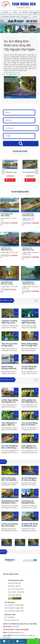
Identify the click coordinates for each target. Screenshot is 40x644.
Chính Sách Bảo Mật (15, 595)
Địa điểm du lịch (7, 300)
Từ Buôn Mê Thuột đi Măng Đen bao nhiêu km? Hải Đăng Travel (30, 527)
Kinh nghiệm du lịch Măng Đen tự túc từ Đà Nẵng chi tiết (30, 449)
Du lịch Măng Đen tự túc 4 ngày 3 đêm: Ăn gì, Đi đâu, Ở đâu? (30, 369)
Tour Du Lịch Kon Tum (12, 620)
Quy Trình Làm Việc (15, 583)
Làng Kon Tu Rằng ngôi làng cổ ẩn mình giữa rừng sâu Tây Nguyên (9, 324)
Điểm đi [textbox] (8, 112)
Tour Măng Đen (10, 602)
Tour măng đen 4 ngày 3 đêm (14, 605)
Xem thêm (10, 180)
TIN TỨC (3, 462)
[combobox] (19, 112)
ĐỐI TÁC (3, 552)
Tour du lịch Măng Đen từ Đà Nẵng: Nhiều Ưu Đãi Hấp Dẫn (10, 449)
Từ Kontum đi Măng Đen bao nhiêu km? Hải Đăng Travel (28, 504)
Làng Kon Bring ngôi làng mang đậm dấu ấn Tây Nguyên (29, 324)
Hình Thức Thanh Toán (16, 589)
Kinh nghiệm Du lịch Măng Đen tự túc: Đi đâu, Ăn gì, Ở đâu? (29, 403)
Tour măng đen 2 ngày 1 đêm (14, 611)
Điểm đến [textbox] (8, 120)
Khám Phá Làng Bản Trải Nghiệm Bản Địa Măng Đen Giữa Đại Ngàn (10, 481)
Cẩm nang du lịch (7, 380)
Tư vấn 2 (20, 641)
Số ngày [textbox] (8, 136)
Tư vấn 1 (7, 641)
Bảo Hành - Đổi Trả (14, 586)
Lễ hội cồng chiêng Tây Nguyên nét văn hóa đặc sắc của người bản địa (10, 403)
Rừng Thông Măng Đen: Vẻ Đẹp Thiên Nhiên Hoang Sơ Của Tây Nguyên (30, 347)
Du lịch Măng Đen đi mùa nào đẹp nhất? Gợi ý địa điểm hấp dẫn (29, 481)
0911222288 (10, 629)
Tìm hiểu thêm (11, 74)
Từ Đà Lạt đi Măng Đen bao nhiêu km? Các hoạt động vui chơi (10, 527)
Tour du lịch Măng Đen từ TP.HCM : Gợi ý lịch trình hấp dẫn (30, 426)
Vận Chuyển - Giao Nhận (16, 592)
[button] (37, 171)
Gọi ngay (33, 641)
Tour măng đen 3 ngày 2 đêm (14, 608)
